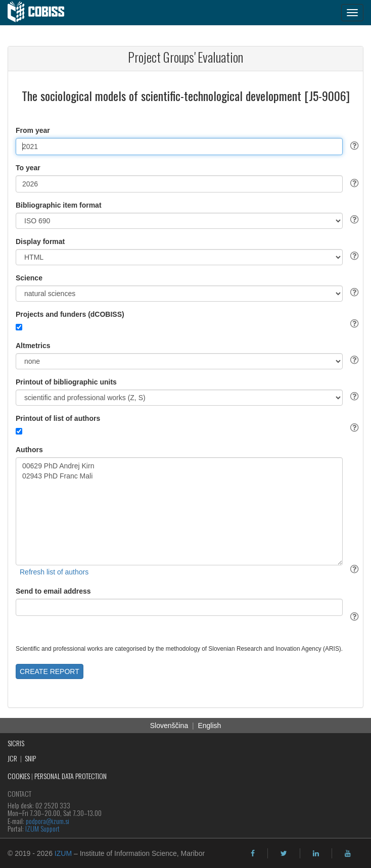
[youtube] (348, 853)
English (209, 726)
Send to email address (53, 591)
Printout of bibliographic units (66, 382)
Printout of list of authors (58, 418)
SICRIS (16, 743)
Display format (40, 242)
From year (33, 130)
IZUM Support (42, 828)
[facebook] (253, 853)
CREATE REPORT (50, 671)
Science (29, 278)
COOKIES (19, 776)
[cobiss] (41, 13)
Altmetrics (33, 346)
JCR (12, 758)
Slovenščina (169, 726)
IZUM (63, 853)
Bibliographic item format (59, 205)
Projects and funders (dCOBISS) (70, 314)
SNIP (30, 758)
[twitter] (284, 853)
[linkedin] (316, 853)
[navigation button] (352, 13)
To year (28, 168)
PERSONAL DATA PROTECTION (71, 776)
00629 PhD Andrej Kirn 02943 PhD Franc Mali (179, 511)
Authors (29, 450)
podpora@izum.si (48, 821)
